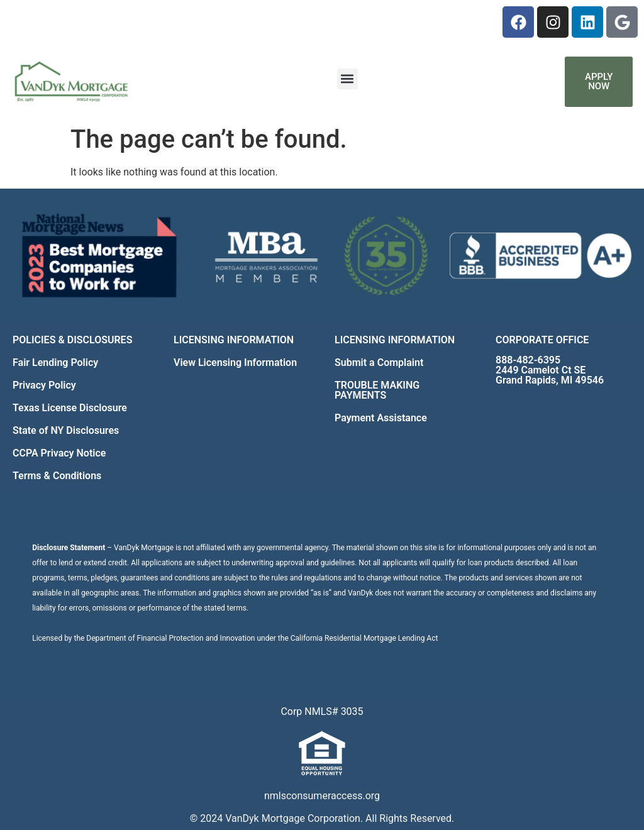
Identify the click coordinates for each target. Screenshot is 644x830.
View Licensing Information (235, 362)
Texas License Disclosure (70, 408)
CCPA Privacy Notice (59, 453)
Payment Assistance (381, 418)
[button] (347, 79)
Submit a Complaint (379, 362)
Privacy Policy (44, 385)
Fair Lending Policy (55, 362)
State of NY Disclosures (66, 430)
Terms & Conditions (57, 476)
